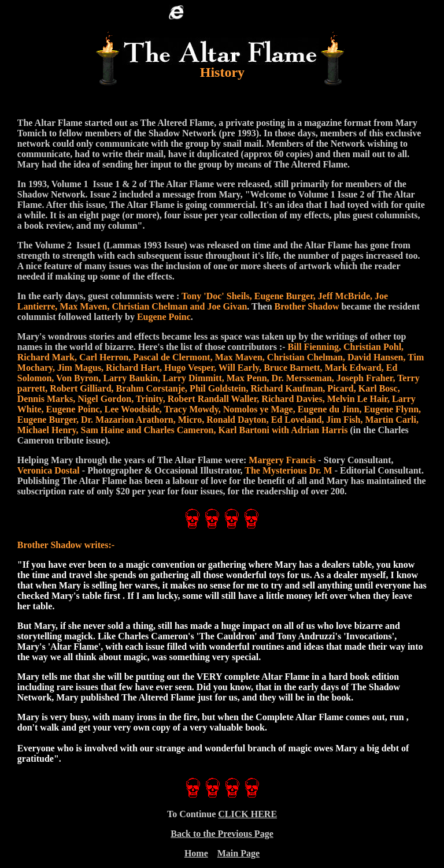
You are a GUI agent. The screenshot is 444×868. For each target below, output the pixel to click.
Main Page (238, 853)
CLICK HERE (247, 814)
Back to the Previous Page (222, 834)
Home (196, 853)
